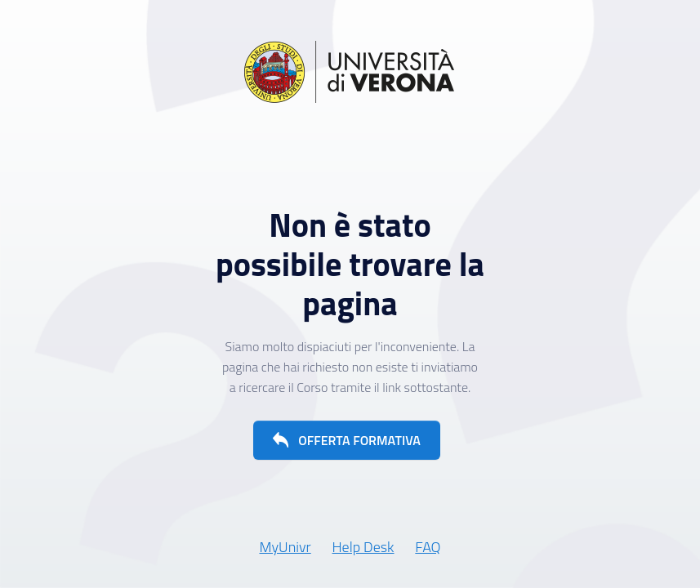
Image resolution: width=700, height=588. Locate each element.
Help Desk (363, 547)
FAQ (428, 547)
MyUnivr (285, 547)
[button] (347, 440)
